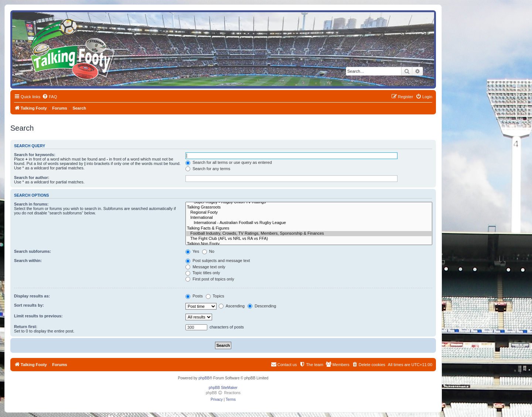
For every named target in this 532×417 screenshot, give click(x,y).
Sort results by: (29, 305)
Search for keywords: (35, 155)
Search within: (28, 261)
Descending (262, 306)
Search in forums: (31, 204)
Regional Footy (309, 213)
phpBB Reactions (223, 393)
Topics (215, 296)
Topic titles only (203, 273)
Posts (194, 296)
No (208, 251)
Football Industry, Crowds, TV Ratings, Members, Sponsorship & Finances (309, 234)
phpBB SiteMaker (223, 388)
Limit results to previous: (38, 316)
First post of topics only (210, 279)
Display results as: (32, 296)
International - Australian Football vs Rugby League (309, 223)
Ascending (232, 306)
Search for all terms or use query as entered (229, 162)
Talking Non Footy (309, 244)
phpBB (204, 378)
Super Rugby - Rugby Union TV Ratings (309, 202)
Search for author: (32, 178)
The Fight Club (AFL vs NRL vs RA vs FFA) (309, 239)
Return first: (26, 327)
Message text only (205, 267)
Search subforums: (33, 251)
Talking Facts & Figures (309, 228)
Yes (192, 251)
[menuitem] (50, 97)
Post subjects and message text (218, 261)
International (309, 218)
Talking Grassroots (309, 207)
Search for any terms (208, 169)
